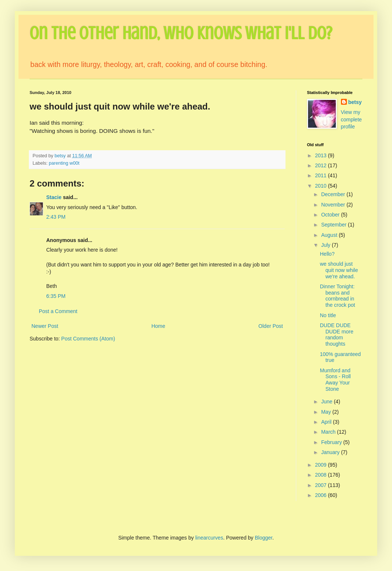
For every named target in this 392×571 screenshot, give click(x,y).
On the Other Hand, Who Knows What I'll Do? (181, 33)
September (334, 225)
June (327, 402)
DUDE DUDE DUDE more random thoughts (337, 335)
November (334, 205)
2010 (322, 186)
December (334, 194)
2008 (322, 475)
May (327, 412)
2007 (322, 485)
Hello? (327, 254)
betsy (355, 102)
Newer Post (45, 326)
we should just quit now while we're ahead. (339, 270)
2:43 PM (56, 217)
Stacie (54, 197)
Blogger (263, 538)
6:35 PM (56, 296)
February (332, 442)
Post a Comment (58, 311)
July (326, 245)
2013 (322, 155)
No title (328, 315)
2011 (322, 175)
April (327, 422)
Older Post (271, 326)
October (331, 215)
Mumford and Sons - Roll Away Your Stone (335, 380)
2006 (322, 495)
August (330, 235)
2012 (322, 165)
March (329, 432)
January (331, 452)
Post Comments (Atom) (88, 339)
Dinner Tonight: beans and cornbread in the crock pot (337, 296)
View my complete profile (352, 119)
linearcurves (209, 538)
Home (158, 326)
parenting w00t (64, 163)
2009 (322, 465)
